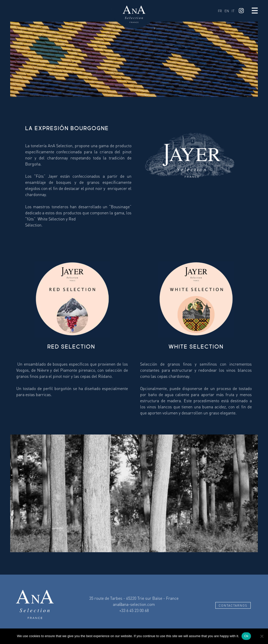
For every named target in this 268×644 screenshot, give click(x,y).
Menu (255, 11)
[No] (262, 636)
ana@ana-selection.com (134, 604)
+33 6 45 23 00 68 (134, 610)
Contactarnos (233, 605)
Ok (246, 636)
